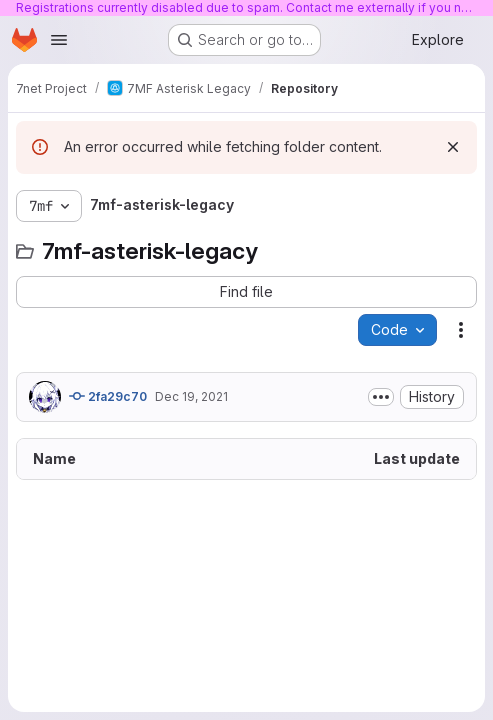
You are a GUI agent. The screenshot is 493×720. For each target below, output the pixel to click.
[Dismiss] (453, 147)
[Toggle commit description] (381, 397)
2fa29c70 (108, 396)
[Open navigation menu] (59, 40)
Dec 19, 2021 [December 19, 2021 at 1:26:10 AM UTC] (191, 396)
